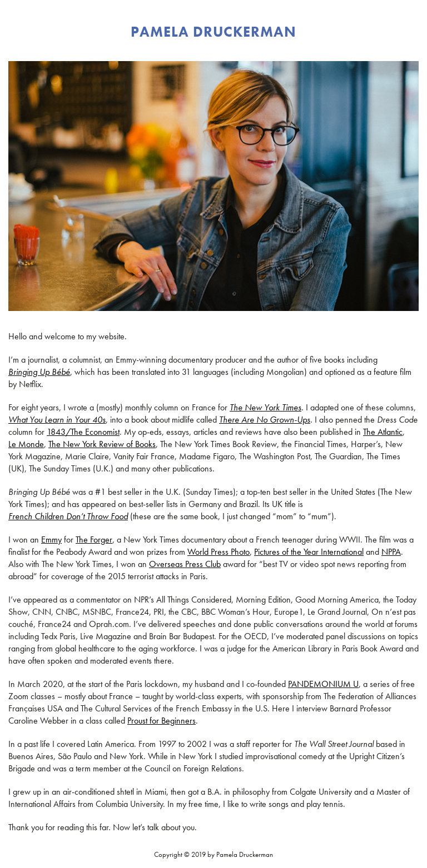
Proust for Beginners (162, 721)
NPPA (391, 552)
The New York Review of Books (102, 444)
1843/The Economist (83, 432)
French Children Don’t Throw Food (68, 516)
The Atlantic (383, 432)
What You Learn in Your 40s (57, 420)
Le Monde (26, 444)
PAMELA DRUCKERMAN (213, 32)
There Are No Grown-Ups (265, 420)
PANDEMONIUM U (323, 684)
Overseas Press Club (185, 564)
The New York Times (265, 407)
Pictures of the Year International (309, 552)
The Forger (94, 540)
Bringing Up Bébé (39, 372)
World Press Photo (219, 552)
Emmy (51, 540)
